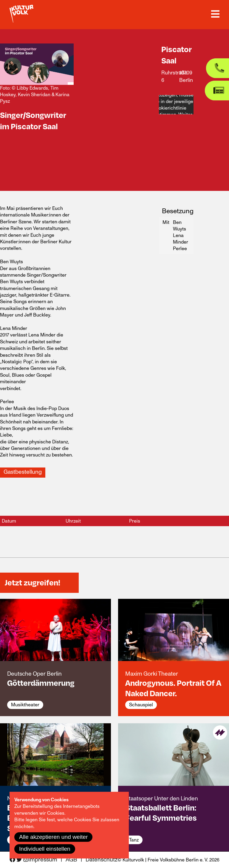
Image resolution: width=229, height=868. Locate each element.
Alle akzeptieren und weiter (53, 837)
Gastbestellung (23, 472)
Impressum (43, 860)
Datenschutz (102, 860)
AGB (71, 860)
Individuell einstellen (45, 849)
